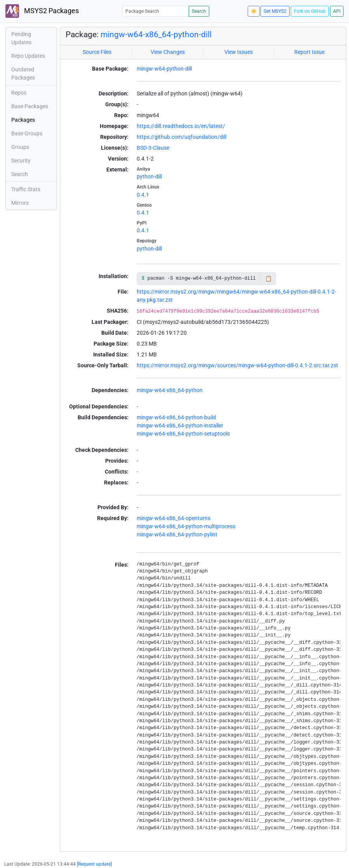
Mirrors (20, 203)
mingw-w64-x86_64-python (170, 390)
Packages (23, 120)
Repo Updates (28, 56)
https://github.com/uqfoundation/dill (181, 137)
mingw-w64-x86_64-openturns (174, 518)
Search (199, 11)
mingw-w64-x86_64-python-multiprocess (186, 526)
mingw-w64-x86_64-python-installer (180, 425)
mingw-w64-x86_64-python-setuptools (183, 434)
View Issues (239, 52)
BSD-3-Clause (153, 148)
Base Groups (27, 133)
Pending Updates (21, 38)
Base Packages (30, 106)
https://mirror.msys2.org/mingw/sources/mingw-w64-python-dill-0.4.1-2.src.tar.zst (237, 365)
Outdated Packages (23, 73)
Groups (20, 147)
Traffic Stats (26, 189)
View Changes (168, 52)
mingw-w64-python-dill (164, 69)
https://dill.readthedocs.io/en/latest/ (181, 126)
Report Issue (309, 52)
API (337, 11)
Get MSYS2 (275, 11)
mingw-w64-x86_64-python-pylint (177, 534)
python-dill (149, 176)
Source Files (97, 52)
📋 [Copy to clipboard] (268, 278)
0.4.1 (143, 195)
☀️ (254, 11)
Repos (19, 93)
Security (21, 161)
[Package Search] (156, 11)
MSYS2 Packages (42, 11)
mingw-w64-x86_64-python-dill (156, 35)
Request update (94, 864)
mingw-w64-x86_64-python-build (176, 417)
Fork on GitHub (310, 11)
